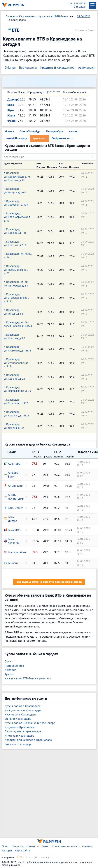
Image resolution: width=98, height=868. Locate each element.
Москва (9, 131)
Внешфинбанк (14, 552)
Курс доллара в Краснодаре (23, 710)
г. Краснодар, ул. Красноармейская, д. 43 (17, 217)
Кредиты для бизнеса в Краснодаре (28, 740)
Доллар (13, 99)
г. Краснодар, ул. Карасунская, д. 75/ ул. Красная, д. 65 (18, 176)
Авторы (7, 850)
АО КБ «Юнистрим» (14, 497)
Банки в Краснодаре (18, 719)
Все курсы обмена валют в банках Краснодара (49, 582)
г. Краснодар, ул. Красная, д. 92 (14, 336)
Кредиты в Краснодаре (20, 727)
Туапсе (9, 674)
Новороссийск (14, 666)
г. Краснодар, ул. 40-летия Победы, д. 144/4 (18, 324)
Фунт (11, 110)
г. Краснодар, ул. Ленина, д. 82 (14, 426)
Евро (11, 105)
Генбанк (11, 563)
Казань (73, 131)
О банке (10, 68)
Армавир (10, 670)
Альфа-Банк (14, 486)
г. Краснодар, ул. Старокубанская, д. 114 (16, 298)
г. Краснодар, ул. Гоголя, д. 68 (13, 312)
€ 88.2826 (79, 7)
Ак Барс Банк (11, 474)
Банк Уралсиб (11, 541)
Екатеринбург (55, 131)
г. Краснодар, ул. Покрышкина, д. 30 (17, 389)
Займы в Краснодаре (18, 744)
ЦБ (70, 4)
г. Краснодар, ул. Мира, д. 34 (18, 255)
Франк (12, 121)
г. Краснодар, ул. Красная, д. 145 (15, 231)
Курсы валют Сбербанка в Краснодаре (30, 723)
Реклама (17, 846)
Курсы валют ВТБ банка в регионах (28, 678)
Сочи (8, 661)
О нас (5, 846)
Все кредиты (28, 68)
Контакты (32, 846)
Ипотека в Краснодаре (19, 736)
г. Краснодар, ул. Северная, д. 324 (16, 203)
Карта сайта (22, 850)
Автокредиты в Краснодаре (23, 731)
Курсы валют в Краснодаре (23, 706)
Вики (45, 846)
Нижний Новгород (16, 138)
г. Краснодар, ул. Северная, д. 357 (16, 401)
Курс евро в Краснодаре (20, 714)
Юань (11, 115)
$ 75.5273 (79, 4)
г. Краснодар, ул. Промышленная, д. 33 (16, 270)
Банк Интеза (10, 519)
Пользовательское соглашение (71, 846)
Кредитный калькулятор (57, 68)
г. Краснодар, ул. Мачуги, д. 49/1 (15, 190)
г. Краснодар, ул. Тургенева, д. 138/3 (17, 349)
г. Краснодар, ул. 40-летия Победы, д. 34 (16, 284)
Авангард (12, 464)
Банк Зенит (13, 508)
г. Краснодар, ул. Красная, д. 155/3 (16, 414)
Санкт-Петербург (30, 131)
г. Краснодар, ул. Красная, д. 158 (15, 243)
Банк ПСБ (12, 530)
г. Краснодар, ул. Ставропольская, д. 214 (16, 363)
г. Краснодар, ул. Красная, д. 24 (14, 377)
